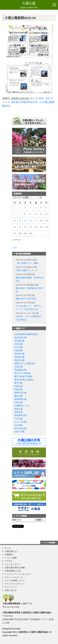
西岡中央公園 (20, 393)
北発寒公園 (19, 354)
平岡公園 (18, 402)
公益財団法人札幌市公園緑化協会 (36, 613)
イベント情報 (11, 558)
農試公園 (18, 396)
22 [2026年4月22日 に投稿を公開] (25, 227)
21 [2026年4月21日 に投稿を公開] (20, 227)
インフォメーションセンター (18, 574)
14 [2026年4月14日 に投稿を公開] (20, 220)
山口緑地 (18, 425)
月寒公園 (18, 367)
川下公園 (18, 347)
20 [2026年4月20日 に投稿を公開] (15, 227)
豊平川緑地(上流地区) (24, 380)
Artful (18, 629)
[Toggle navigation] (54, 5)
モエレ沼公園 (20, 422)
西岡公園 (18, 389)
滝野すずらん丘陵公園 (24, 363)
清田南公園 (19, 357)
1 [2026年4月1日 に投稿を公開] (25, 208)
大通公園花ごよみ (13, 571)
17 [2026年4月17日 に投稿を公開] (36, 220)
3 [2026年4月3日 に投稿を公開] (35, 208)
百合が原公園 (20, 428)
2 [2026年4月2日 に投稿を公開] (30, 208)
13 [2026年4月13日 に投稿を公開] (15, 220)
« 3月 (14, 248)
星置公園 (18, 409)
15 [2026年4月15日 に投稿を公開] (25, 220)
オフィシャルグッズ (14, 577)
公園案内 (9, 555)
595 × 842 (45, 98)
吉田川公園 (19, 432)
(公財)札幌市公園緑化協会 (26, 334)
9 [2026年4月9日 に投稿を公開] (30, 214)
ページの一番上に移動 (49, 542)
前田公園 (18, 412)
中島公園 (18, 386)
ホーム (8, 548)
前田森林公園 (20, 415)
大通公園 (29, 5)
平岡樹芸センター (22, 406)
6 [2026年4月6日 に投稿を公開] (14, 214)
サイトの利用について (15, 581)
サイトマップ (11, 587)
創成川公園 (19, 360)
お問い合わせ (11, 590)
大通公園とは (11, 551)
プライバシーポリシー (15, 584)
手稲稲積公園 (20, 370)
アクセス (9, 561)
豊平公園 (18, 383)
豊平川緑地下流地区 (23, 376)
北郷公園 (18, 350)
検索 (14, 520)
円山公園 (18, 419)
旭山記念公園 (20, 337)
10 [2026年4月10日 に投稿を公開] (36, 214)
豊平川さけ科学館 (22, 373)
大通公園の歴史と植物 (15, 568)
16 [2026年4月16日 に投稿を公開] (31, 220)
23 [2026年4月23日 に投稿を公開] (31, 227)
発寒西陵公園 (20, 399)
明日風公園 (19, 341)
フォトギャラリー (13, 564)
